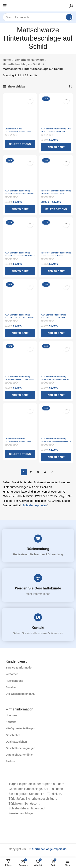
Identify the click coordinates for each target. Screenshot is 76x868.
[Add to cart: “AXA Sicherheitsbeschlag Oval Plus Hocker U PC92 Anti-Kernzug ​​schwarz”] (56, 147)
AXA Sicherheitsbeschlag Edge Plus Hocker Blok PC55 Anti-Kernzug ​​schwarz (55, 380)
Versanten (12, 674)
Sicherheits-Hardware (29, 60)
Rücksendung (38, 549)
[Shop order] (70, 87)
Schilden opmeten (35, 505)
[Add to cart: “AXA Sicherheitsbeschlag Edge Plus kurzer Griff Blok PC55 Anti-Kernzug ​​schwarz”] (56, 333)
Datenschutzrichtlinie (19, 755)
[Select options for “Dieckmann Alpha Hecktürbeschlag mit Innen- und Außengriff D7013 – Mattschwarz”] (20, 144)
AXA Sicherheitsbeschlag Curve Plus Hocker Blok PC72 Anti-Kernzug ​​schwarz (19, 380)
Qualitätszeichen (16, 742)
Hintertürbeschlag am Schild (23, 64)
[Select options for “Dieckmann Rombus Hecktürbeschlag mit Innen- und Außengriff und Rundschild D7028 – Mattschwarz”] (20, 454)
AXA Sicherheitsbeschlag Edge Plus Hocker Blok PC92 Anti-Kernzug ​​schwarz (19, 194)
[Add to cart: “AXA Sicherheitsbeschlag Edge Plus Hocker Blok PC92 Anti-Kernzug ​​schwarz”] (20, 209)
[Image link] (6, 776)
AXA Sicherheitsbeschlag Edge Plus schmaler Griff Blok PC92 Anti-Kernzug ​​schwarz (20, 256)
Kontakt (38, 628)
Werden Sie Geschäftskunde (38, 588)
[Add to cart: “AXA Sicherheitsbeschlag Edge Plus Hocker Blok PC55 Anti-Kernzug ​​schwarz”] (56, 395)
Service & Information (19, 668)
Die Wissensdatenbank (20, 694)
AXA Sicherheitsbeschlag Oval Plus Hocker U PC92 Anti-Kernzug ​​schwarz (56, 132)
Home (7, 60)
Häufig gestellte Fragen (20, 728)
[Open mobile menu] (5, 6)
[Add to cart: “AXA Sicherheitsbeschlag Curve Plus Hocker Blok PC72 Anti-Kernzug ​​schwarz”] (20, 395)
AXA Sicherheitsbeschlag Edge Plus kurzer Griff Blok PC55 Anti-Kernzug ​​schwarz (55, 318)
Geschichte (13, 735)
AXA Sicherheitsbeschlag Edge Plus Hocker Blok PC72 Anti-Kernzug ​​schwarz (19, 318)
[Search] (38, 17)
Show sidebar (17, 86)
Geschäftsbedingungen (21, 748)
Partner (10, 761)
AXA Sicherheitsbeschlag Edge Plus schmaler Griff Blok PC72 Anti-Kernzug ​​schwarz (56, 442)
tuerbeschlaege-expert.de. (50, 849)
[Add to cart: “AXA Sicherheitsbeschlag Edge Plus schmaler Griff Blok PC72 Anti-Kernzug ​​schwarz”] (56, 457)
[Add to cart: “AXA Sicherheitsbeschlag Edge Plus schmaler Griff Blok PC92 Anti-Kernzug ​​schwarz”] (20, 271)
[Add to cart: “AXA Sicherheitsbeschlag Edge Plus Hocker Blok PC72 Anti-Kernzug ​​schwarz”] (20, 333)
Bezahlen (11, 687)
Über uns (11, 715)
